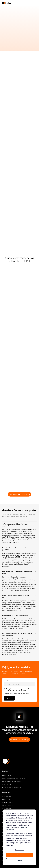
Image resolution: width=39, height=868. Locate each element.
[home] (6, 3)
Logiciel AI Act (6, 784)
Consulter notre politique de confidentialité (16, 693)
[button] (35, 3)
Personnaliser (19, 850)
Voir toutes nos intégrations (19, 494)
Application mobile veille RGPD (11, 787)
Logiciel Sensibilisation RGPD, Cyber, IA (14, 778)
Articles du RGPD (7, 796)
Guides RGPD (6, 799)
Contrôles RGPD (7, 808)
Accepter (19, 855)
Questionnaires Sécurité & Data (12, 781)
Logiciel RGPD (7, 775)
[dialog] (19, 837)
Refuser (19, 860)
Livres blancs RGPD (8, 805)
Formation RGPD (7, 802)
